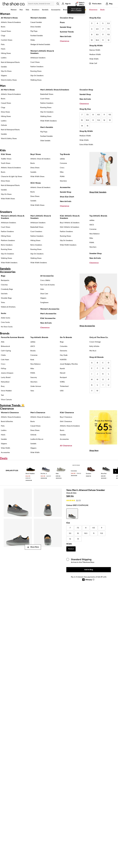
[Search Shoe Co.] (41, 4)
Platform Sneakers (8, 240)
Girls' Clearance (66, 421)
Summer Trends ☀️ (79, 10)
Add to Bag (89, 570)
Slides (33, 40)
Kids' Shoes (6, 154)
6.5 (97, 29)
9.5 (109, 35)
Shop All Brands (96, 357)
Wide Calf (93, 63)
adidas (62, 159)
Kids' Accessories (48, 318)
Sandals (45, 10)
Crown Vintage (95, 342)
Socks (3, 313)
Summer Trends (67, 32)
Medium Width (95, 54)
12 (109, 40)
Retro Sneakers (7, 245)
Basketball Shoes (47, 94)
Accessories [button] (56, 10)
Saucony (34, 377)
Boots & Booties (7, 421)
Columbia (64, 346)
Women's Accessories (50, 309)
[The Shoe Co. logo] (14, 4)
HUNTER (63, 360)
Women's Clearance (10, 412)
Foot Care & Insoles (48, 285)
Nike (62, 172)
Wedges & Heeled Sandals (40, 44)
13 (110, 120)
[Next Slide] (116, 471)
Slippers (4, 76)
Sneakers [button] (36, 10)
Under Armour (36, 386)
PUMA (62, 177)
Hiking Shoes (6, 53)
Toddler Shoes (6, 159)
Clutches (4, 285)
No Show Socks (7, 327)
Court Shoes (35, 62)
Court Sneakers (36, 232)
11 (103, 40)
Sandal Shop (66, 27)
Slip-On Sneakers (37, 76)
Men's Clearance (38, 412)
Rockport (63, 377)
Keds (32, 360)
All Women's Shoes (9, 18)
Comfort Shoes (7, 40)
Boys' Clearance (66, 417)
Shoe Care (44, 294)
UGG (62, 391)
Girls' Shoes (36, 183)
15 (88, 126)
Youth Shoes (6, 163)
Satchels (4, 294)
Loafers (4, 58)
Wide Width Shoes (8, 199)
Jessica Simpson (7, 373)
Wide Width (94, 59)
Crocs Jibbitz (45, 280)
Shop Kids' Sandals (98, 192)
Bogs (62, 342)
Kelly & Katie (94, 346)
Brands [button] (66, 10)
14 (82, 126)
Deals (102, 10)
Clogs (3, 36)
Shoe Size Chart (67, 197)
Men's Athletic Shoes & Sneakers (55, 90)
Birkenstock (5, 346)
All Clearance (66, 446)
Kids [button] (27, 10)
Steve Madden (6, 391)
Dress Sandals (36, 27)
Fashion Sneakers (37, 67)
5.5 (108, 23)
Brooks (33, 351)
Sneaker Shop (96, 253)
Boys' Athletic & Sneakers (70, 223)
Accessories (65, 187)
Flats (3, 44)
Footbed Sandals (37, 36)
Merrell (63, 373)
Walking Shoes (36, 80)
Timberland (64, 386)
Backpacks (5, 280)
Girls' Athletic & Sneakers (70, 227)
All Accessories (47, 276)
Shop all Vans (71, 493)
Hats (42, 289)
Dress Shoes (5, 112)
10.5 (97, 40)
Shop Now (94, 450)
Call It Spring (6, 351)
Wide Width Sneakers (48, 121)
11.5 (99, 120)
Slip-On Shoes (6, 71)
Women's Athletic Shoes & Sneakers (42, 52)
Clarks (3, 355)
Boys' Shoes (36, 154)
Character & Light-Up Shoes (11, 177)
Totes (3, 302)
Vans (32, 391)
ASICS (92, 225)
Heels (3, 49)
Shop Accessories (87, 326)
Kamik (62, 369)
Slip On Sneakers (66, 240)
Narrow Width (95, 50)
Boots (3, 27)
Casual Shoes (6, 31)
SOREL (62, 382)
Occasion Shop (67, 18)
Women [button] (14, 10)
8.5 (97, 35)
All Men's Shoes (8, 90)
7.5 (108, 29)
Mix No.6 (93, 351)
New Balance (94, 234)
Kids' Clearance (67, 412)
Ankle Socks (6, 318)
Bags (3, 276)
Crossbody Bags (7, 289)
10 (92, 40)
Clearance (65, 41)
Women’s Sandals (38, 18)
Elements (63, 351)
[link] (31, 473)
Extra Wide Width (86, 145)
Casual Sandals (36, 22)
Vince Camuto (6, 400)
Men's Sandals (47, 127)
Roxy (3, 386)
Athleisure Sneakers (38, 58)
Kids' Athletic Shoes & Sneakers (70, 217)
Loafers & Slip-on (37, 439)
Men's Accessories (48, 314)
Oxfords (4, 125)
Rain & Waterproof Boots (10, 62)
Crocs (62, 168)
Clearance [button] (93, 10)
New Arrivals (66, 36)
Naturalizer (5, 382)
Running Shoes (36, 71)
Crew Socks (5, 322)
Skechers (63, 181)
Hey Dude (64, 355)
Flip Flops (34, 31)
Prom (62, 22)
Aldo (3, 342)
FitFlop (3, 369)
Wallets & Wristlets (8, 307)
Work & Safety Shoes (9, 80)
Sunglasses (44, 302)
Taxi (2, 395)
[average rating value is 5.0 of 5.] (73, 500)
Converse (63, 163)
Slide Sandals (45, 141)
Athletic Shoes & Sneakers (11, 22)
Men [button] (21, 10)
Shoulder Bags (6, 298)
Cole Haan (5, 360)
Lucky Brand (6, 377)
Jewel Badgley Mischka (69, 364)
